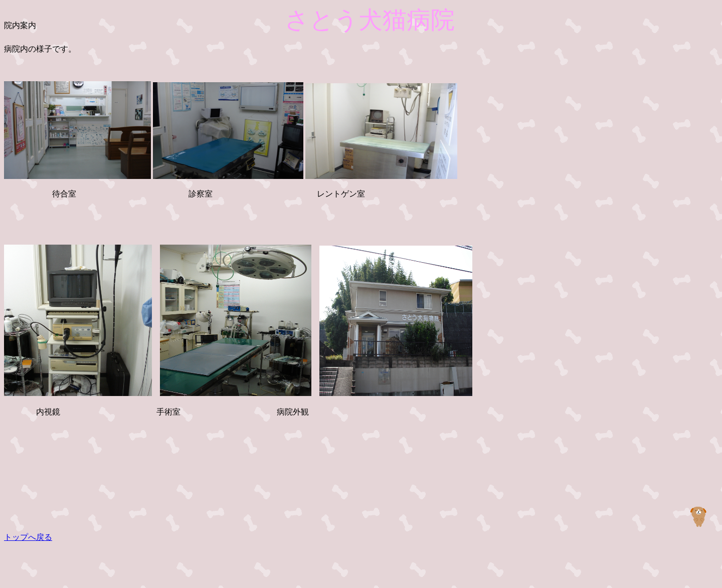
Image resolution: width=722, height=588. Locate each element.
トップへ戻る (28, 537)
